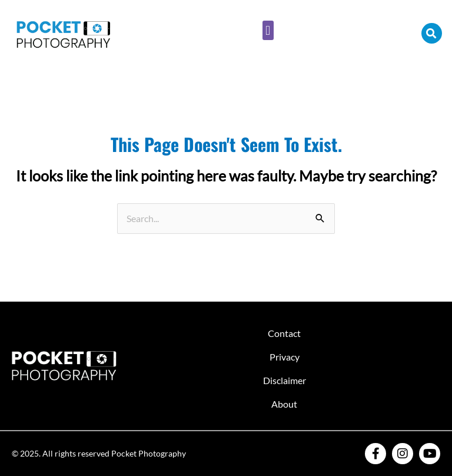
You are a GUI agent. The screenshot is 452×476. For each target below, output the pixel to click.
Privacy (285, 357)
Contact (284, 333)
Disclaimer (285, 380)
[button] (268, 30)
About (284, 404)
